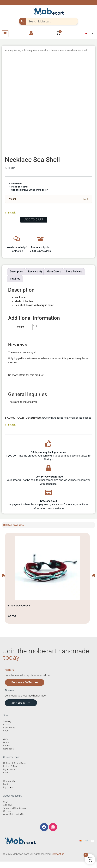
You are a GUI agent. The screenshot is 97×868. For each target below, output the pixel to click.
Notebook (8, 749)
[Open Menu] (5, 34)
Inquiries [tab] (15, 279)
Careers (7, 811)
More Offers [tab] (54, 272)
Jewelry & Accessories (52, 51)
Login (6, 784)
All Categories (30, 51)
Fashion (7, 725)
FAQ (5, 802)
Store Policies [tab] (74, 272)
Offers (6, 773)
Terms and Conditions (15, 808)
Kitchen (7, 746)
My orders (8, 787)
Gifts (6, 739)
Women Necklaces (80, 418)
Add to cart (34, 220)
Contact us (58, 854)
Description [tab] (16, 272)
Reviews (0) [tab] (35, 272)
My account (9, 769)
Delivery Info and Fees (15, 763)
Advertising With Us (14, 814)
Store (17, 51)
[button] (89, 33)
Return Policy (10, 766)
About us (8, 805)
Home (8, 51)
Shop (6, 715)
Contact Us (9, 781)
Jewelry (7, 722)
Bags (6, 731)
